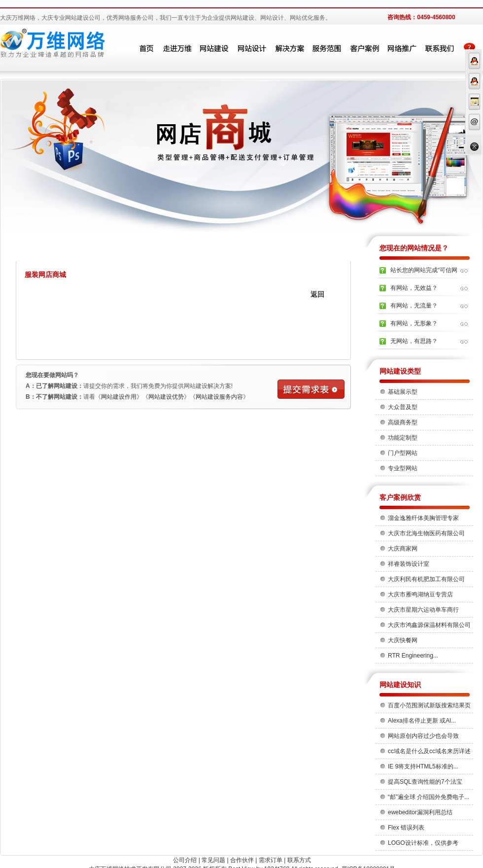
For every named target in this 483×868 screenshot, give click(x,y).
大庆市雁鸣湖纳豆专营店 (420, 594)
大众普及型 (403, 407)
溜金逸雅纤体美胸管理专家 (423, 518)
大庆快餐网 (403, 640)
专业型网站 (403, 468)
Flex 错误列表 (406, 828)
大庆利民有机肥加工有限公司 (426, 579)
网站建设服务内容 (219, 397)
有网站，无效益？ (414, 288)
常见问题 (213, 860)
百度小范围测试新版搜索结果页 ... (429, 707)
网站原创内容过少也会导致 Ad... (423, 738)
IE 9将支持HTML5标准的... (423, 766)
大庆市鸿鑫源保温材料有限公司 (429, 625)
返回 (317, 294)
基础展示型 (403, 392)
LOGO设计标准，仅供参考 (423, 843)
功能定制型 (403, 438)
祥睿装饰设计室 (409, 564)
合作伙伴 (242, 860)
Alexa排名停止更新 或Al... (422, 721)
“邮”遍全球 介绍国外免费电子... (429, 797)
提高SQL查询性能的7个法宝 (425, 782)
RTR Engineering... (413, 656)
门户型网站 (403, 453)
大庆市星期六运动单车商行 (423, 610)
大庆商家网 (403, 549)
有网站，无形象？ (414, 323)
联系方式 (299, 860)
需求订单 (271, 860)
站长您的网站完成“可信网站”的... (424, 273)
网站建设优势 (166, 397)
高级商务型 (403, 422)
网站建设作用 (119, 397)
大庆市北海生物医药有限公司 (426, 533)
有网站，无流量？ (414, 306)
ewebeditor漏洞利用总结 (420, 812)
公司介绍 (185, 860)
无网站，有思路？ (414, 341)
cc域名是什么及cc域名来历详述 (429, 751)
